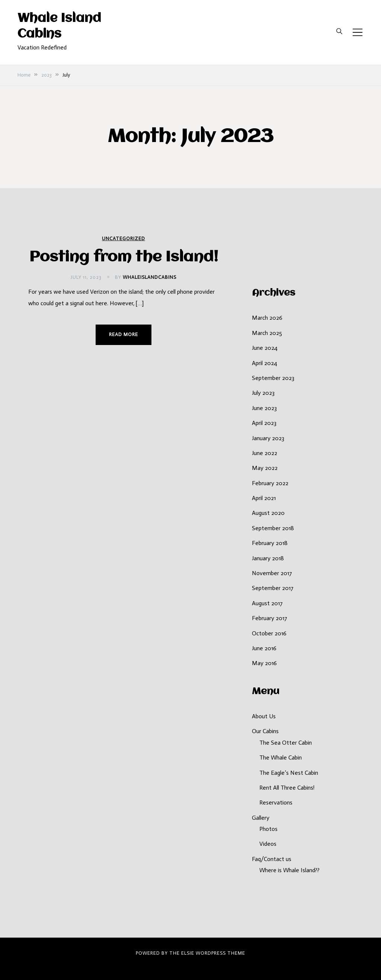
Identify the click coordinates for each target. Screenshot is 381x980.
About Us (264, 716)
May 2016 (264, 663)
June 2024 (265, 348)
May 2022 (265, 468)
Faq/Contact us (272, 859)
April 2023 (264, 423)
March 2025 (267, 333)
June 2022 (265, 453)
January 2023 (268, 438)
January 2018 (268, 558)
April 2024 (265, 363)
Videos (268, 844)
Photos (268, 829)
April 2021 (264, 498)
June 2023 (264, 408)
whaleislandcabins (150, 277)
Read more (124, 334)
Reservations (276, 802)
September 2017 (273, 588)
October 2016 (269, 633)
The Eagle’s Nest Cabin (289, 773)
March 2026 (267, 318)
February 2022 (270, 483)
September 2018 (273, 528)
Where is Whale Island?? (289, 870)
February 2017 (270, 618)
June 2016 (264, 648)
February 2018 (270, 543)
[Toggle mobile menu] (358, 32)
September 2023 (273, 378)
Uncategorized (124, 238)
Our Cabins (265, 731)
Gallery (261, 818)
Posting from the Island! (124, 257)
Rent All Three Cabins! (287, 788)
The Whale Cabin (281, 757)
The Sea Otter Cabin (286, 743)
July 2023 (263, 393)
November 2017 (272, 573)
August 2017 (267, 603)
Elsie (188, 953)
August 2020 (268, 513)
